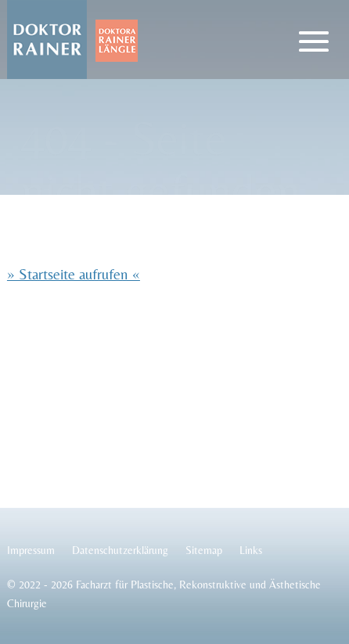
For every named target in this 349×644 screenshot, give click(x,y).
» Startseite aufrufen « (74, 274)
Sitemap (204, 550)
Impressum (31, 550)
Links (251, 550)
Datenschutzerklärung (120, 550)
